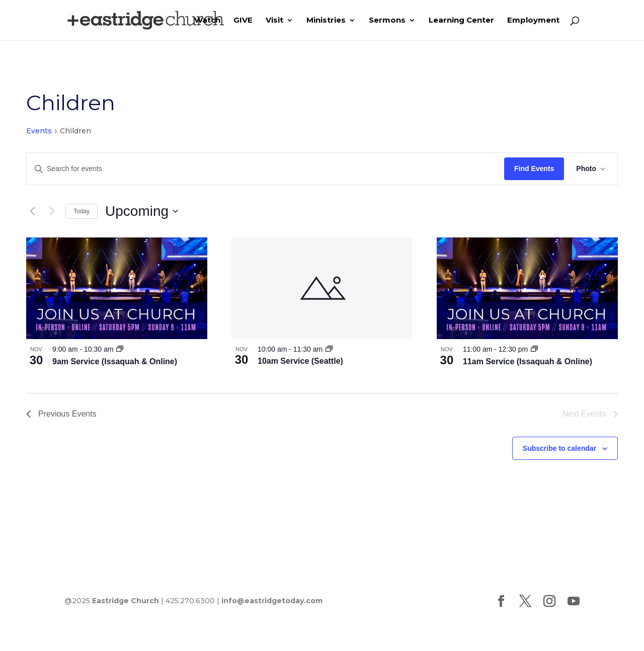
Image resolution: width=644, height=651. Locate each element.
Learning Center (461, 21)
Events (39, 131)
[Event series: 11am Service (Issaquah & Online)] (534, 349)
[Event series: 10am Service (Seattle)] (329, 349)
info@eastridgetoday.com (272, 601)
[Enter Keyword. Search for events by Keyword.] (265, 169)
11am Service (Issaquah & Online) (528, 361)
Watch (207, 21)
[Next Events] (52, 211)
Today (82, 211)
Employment (533, 21)
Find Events (534, 169)
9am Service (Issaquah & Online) (115, 361)
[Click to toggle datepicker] (142, 211)
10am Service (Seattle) (300, 361)
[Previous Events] (32, 211)
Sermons (387, 21)
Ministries (326, 21)
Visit (274, 21)
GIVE (243, 21)
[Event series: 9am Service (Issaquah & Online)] (120, 349)
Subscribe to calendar (559, 448)
